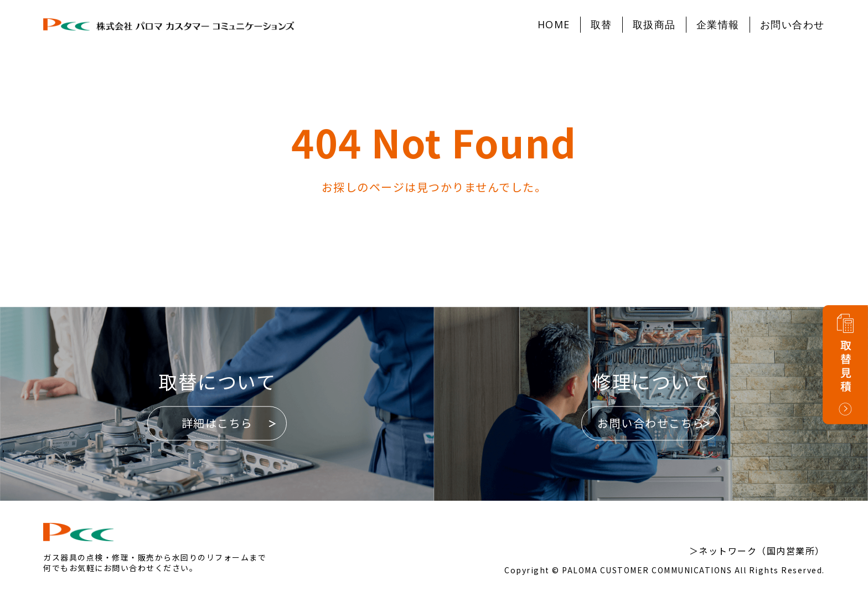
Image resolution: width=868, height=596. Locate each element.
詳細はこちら (217, 423)
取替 (601, 24)
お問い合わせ (792, 24)
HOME (554, 24)
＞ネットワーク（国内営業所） (757, 551)
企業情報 (718, 24)
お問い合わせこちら (651, 423)
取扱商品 (654, 24)
